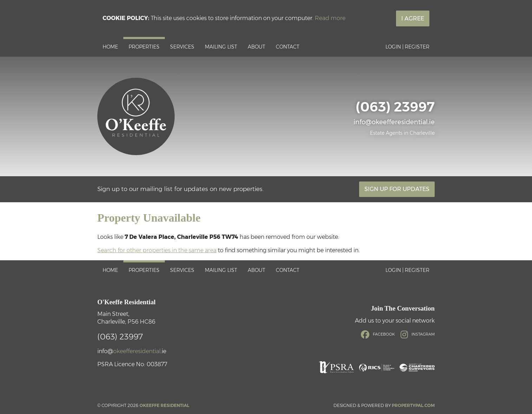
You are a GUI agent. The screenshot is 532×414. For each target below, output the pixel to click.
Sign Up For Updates (397, 189)
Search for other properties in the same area (157, 250)
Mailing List (221, 47)
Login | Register (407, 47)
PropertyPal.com (413, 405)
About (257, 47)
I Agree (413, 18)
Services (182, 47)
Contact (288, 47)
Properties (144, 47)
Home (110, 47)
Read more (330, 18)
